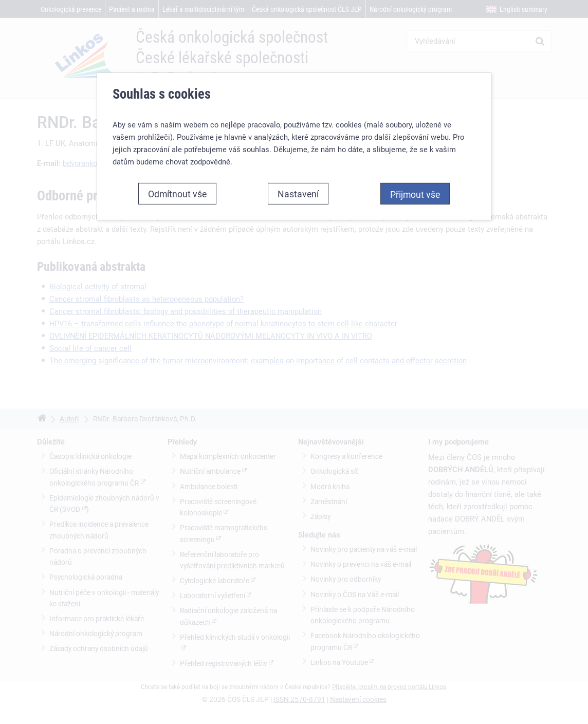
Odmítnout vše (177, 194)
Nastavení (298, 194)
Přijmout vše (415, 194)
